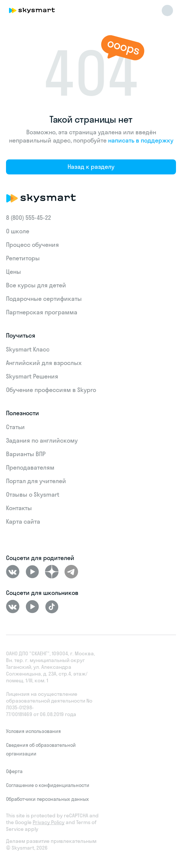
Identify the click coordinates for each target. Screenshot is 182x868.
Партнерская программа (42, 312)
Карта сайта (23, 521)
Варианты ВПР (26, 454)
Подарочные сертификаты (44, 299)
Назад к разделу (91, 167)
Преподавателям (30, 467)
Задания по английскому (42, 440)
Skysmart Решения (32, 376)
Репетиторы (23, 258)
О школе (18, 231)
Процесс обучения (32, 245)
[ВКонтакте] (13, 572)
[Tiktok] (52, 607)
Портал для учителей (36, 481)
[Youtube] (32, 572)
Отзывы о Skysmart (33, 494)
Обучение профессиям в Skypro (51, 390)
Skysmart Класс (28, 349)
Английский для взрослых (44, 363)
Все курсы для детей (36, 285)
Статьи (15, 427)
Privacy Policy (49, 822)
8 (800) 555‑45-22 (29, 218)
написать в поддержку (141, 140)
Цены (14, 272)
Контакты (19, 508)
